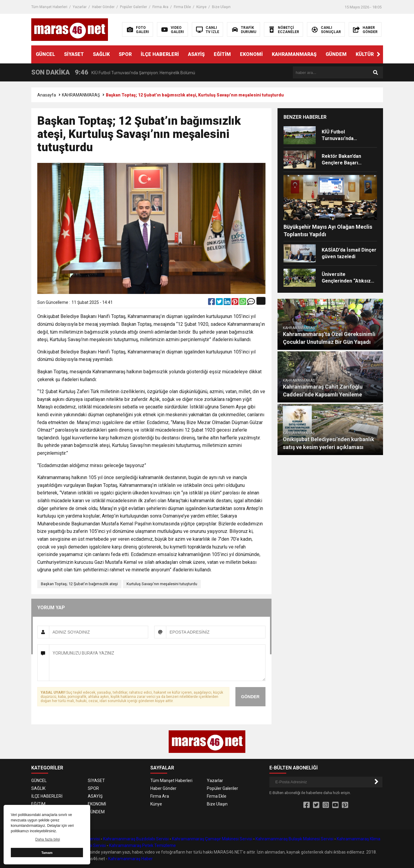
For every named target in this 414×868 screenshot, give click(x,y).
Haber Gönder (103, 7)
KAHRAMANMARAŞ (294, 54)
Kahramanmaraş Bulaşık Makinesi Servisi (294, 839)
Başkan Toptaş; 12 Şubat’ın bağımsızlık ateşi (79, 584)
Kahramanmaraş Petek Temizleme (143, 845)
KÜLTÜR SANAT (373, 54)
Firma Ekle (182, 7)
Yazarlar (80, 7)
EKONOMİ (251, 54)
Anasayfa (47, 95)
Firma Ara (160, 7)
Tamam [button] (47, 853)
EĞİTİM (222, 54)
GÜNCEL (45, 54)
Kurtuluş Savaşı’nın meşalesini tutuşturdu (162, 584)
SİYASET (74, 54)
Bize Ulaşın (221, 7)
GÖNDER (250, 697)
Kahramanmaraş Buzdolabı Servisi (136, 839)
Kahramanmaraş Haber (130, 859)
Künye (201, 7)
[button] (379, 54)
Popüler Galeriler (133, 7)
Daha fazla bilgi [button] (48, 839)
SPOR (125, 54)
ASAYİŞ (196, 54)
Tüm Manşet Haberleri (49, 7)
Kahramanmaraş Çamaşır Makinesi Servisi (212, 839)
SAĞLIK (101, 54)
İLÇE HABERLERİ (160, 54)
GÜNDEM (336, 54)
